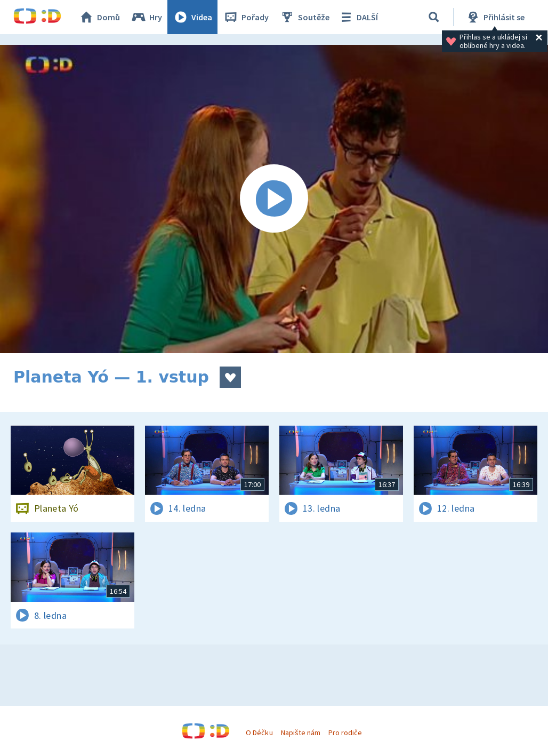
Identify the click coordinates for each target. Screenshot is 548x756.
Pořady (246, 17)
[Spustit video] (274, 199)
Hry (146, 17)
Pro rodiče (345, 733)
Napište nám (301, 733)
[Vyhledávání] (434, 17)
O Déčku (259, 733)
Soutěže (304, 17)
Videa (192, 17)
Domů (99, 17)
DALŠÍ (358, 17)
